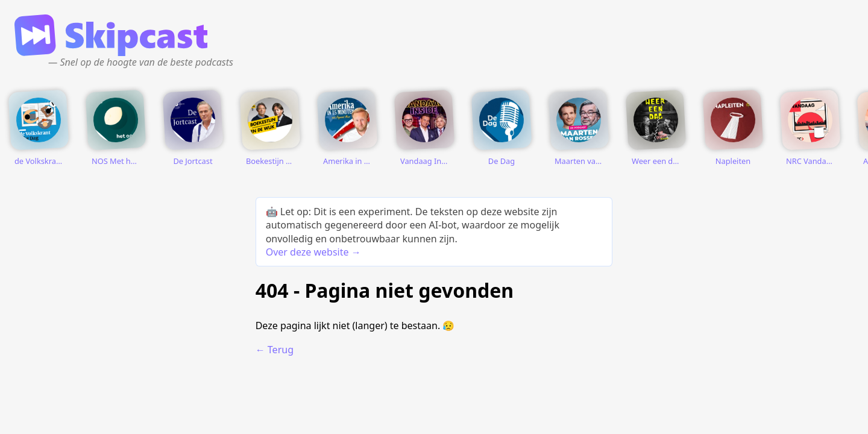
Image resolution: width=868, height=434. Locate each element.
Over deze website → (313, 252)
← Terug (275, 350)
